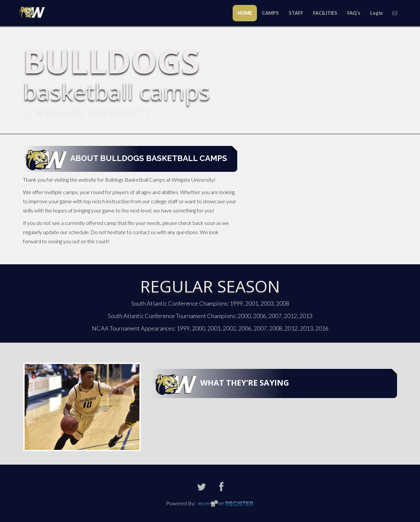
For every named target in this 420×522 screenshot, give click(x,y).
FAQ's (354, 13)
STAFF (296, 13)
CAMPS (270, 13)
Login (376, 13)
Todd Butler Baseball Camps (34, 12)
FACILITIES (325, 13)
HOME (245, 13)
